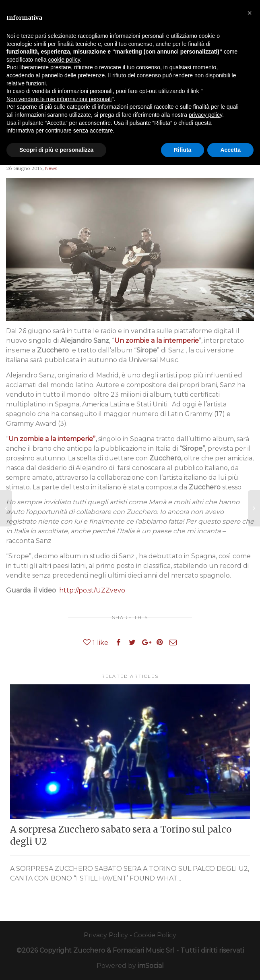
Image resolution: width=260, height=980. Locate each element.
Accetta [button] (230, 150)
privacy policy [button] (205, 115)
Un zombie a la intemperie (157, 341)
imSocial (151, 966)
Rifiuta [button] (183, 150)
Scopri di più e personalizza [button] (56, 150)
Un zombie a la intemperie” (52, 439)
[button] (250, 13)
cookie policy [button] (64, 60)
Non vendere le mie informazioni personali (59, 99)
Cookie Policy (155, 935)
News (51, 168)
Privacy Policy (106, 935)
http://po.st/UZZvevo (92, 590)
